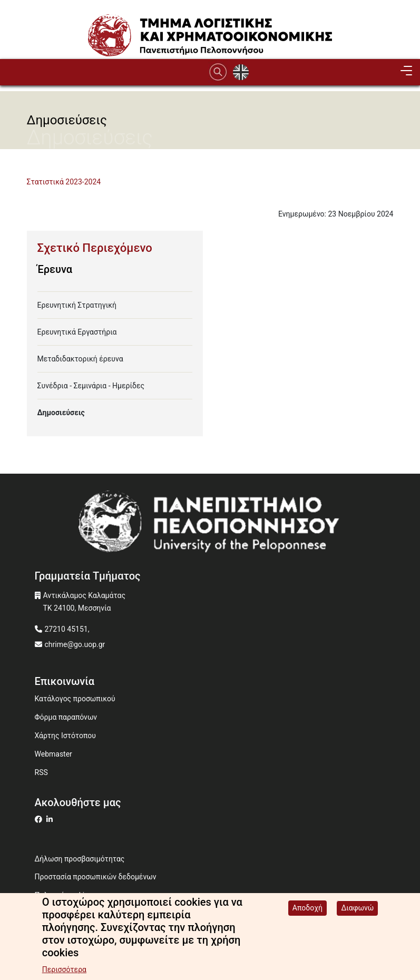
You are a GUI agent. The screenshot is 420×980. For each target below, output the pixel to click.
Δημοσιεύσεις (61, 413)
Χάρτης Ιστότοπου (65, 736)
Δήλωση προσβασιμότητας (80, 859)
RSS (41, 772)
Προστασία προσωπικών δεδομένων (96, 877)
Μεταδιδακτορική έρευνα (80, 359)
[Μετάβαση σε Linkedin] (51, 819)
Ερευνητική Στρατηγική (77, 305)
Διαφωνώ (357, 910)
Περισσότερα (64, 972)
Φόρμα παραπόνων (66, 717)
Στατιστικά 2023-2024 (64, 182)
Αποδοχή (307, 910)
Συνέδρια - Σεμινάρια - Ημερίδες (91, 386)
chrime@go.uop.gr (75, 644)
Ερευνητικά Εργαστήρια (77, 332)
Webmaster (53, 754)
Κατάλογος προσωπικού (75, 699)
